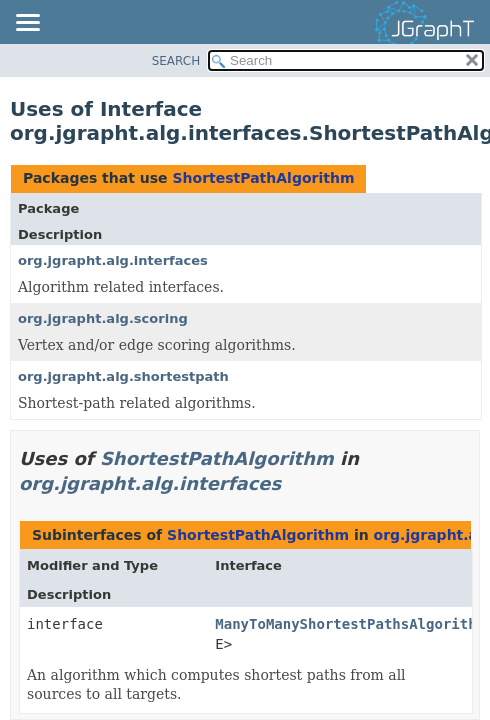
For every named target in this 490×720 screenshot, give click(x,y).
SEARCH (176, 61)
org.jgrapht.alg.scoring (103, 318)
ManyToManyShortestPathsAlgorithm (350, 624)
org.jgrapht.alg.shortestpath (123, 376)
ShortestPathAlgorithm (263, 178)
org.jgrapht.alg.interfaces (113, 260)
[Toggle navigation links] (27, 24)
